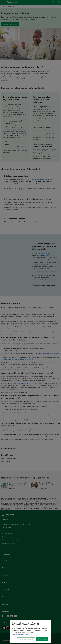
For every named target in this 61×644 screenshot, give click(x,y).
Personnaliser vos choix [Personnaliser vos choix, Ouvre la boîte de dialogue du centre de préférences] (26, 639)
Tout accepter (42, 639)
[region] (30, 631)
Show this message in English (21, 634)
